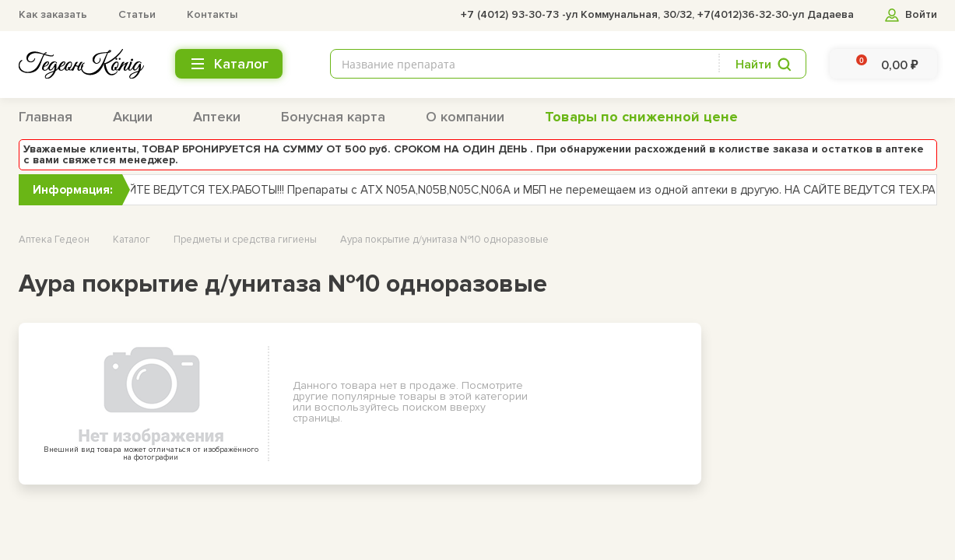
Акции (133, 117)
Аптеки (217, 117)
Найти (753, 65)
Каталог (132, 240)
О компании (465, 117)
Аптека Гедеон (54, 240)
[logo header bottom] (81, 64)
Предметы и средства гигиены (245, 240)
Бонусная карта (333, 117)
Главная (46, 117)
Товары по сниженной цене (641, 117)
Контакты (212, 14)
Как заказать (53, 14)
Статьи (137, 14)
